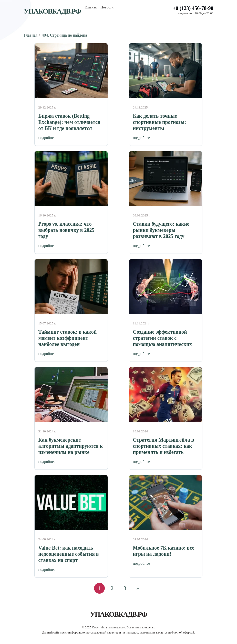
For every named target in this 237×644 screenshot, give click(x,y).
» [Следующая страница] (138, 588)
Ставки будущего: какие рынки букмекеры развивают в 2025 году (161, 230)
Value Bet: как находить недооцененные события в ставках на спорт (69, 554)
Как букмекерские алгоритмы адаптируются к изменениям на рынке (71, 446)
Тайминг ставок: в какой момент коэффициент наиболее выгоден (68, 338)
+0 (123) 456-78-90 (193, 8)
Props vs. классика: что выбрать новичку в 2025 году (66, 230)
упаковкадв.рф (52, 11)
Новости (107, 7)
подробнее (47, 138)
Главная (91, 7)
